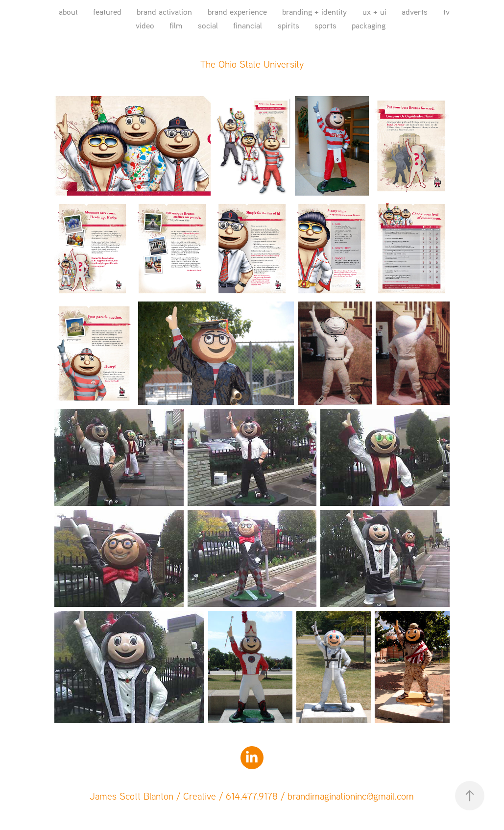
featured (107, 12)
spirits (288, 25)
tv (446, 12)
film (176, 25)
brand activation (164, 12)
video (145, 25)
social (208, 25)
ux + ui (374, 12)
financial (248, 25)
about (68, 12)
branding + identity (314, 12)
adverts (415, 12)
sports (325, 25)
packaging (369, 25)
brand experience (237, 12)
